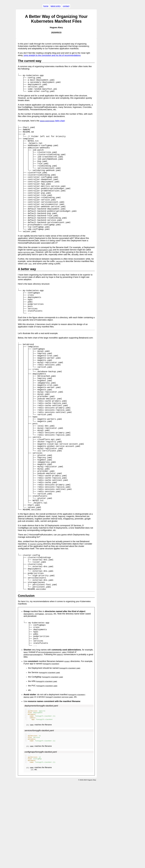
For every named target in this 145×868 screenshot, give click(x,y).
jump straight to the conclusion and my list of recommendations (52, 55)
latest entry (56, 6)
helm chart (52, 125)
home (46, 6)
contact (66, 6)
